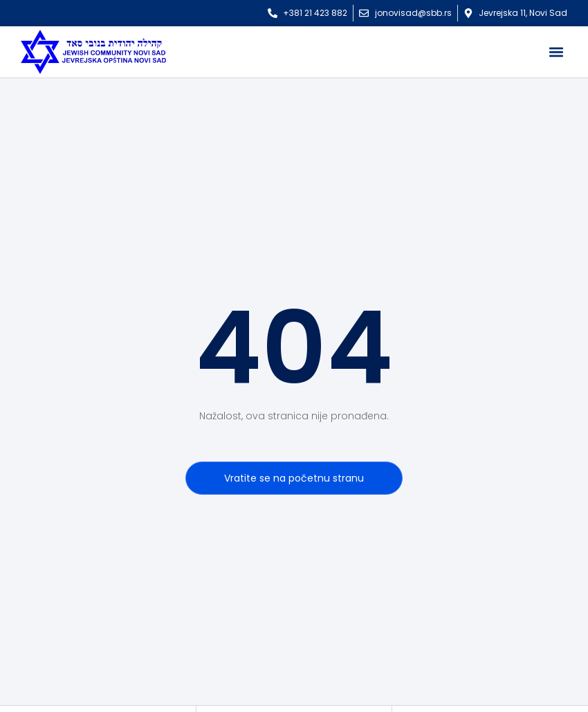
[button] (556, 52)
